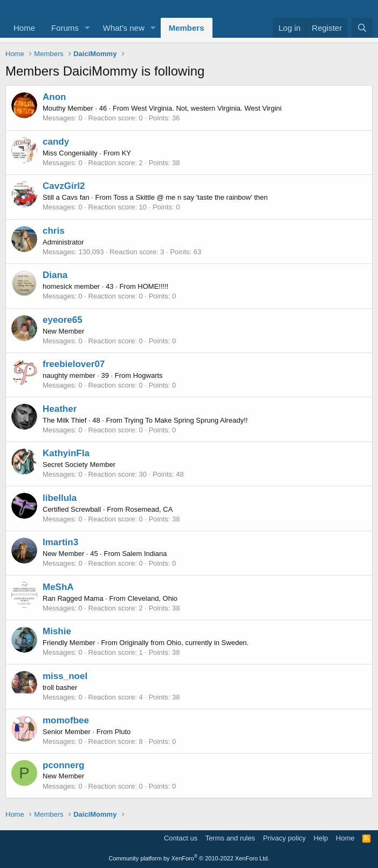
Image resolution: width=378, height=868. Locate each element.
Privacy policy (284, 838)
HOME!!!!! (153, 286)
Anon (54, 97)
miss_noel (65, 676)
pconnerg (63, 765)
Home (24, 28)
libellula (60, 498)
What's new (124, 28)
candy (56, 142)
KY (126, 153)
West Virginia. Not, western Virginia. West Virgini (206, 108)
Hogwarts (148, 375)
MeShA (58, 587)
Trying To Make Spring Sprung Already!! (186, 420)
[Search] (362, 28)
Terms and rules (230, 838)
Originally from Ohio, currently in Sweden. (184, 643)
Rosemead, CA (149, 509)
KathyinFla (66, 453)
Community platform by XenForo (189, 858)
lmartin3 (60, 542)
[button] (87, 28)
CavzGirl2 (64, 186)
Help (321, 838)
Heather (60, 409)
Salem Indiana (144, 554)
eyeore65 (63, 320)
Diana (55, 275)
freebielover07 (74, 364)
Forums (65, 28)
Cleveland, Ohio (153, 598)
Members (187, 28)
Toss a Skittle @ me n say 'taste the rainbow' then (190, 197)
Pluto (123, 732)
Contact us (181, 838)
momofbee (66, 720)
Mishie (57, 631)
